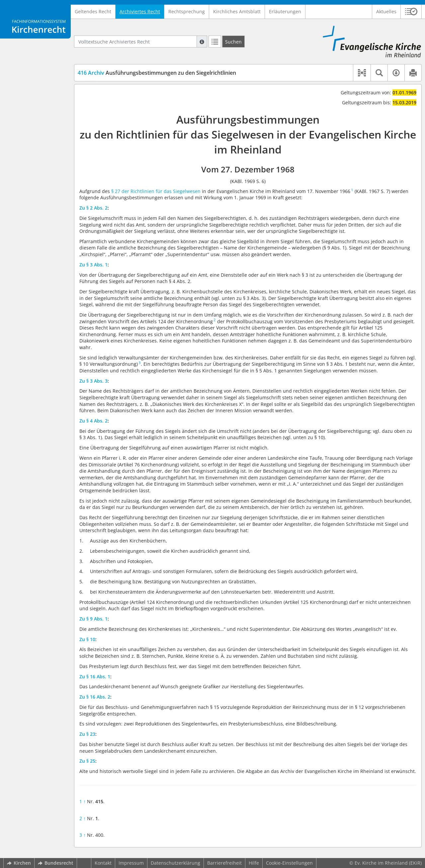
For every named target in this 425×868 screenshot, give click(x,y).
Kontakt (103, 863)
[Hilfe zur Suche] (202, 42)
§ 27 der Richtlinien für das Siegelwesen (156, 191)
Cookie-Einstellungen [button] (289, 863)
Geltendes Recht (93, 11)
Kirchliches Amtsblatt (237, 11)
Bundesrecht (56, 863)
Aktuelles (386, 11)
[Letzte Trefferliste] (215, 42)
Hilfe (254, 863)
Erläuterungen (285, 11)
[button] (411, 12)
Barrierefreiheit (224, 863)
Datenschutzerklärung (175, 863)
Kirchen (19, 863)
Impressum (131, 863)
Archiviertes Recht (140, 11)
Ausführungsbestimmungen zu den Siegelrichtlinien (157, 73)
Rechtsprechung (187, 11)
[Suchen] (233, 42)
